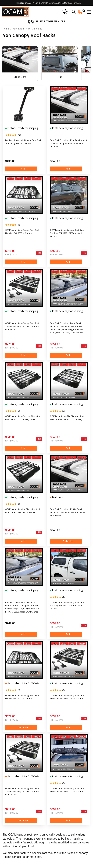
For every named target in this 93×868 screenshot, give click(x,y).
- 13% (84, 625)
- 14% (39, 253)
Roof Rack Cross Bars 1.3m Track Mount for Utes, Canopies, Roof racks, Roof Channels (68, 143)
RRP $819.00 (12, 813)
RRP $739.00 (56, 720)
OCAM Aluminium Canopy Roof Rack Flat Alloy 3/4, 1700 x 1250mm (22, 697)
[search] (74, 12)
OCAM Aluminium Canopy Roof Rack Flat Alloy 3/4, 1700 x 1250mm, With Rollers (67, 233)
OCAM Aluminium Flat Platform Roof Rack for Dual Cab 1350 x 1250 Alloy (67, 418)
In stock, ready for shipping (22, 128)
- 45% (39, 439)
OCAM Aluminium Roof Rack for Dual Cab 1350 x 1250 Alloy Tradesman (22, 511)
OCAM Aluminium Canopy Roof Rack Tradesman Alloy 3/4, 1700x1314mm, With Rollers (22, 326)
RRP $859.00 (56, 254)
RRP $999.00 (12, 441)
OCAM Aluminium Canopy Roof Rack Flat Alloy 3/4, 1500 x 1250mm (22, 232)
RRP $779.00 (12, 720)
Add (22, 169)
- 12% (84, 253)
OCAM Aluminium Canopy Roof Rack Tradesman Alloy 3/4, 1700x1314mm (67, 790)
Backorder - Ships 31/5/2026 (23, 683)
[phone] (65, 12)
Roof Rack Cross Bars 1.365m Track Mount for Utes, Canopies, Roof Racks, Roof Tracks (68, 512)
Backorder (58, 497)
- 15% (84, 346)
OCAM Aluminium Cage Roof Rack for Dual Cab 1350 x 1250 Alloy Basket (23, 418)
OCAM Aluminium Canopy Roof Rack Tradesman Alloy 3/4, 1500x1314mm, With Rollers (22, 791)
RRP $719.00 (12, 254)
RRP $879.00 (12, 348)
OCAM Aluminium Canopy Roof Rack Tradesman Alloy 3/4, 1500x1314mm (67, 697)
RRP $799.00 (56, 627)
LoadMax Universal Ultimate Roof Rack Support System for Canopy (23, 142)
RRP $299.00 (56, 348)
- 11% (39, 346)
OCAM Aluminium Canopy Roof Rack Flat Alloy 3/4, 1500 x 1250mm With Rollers (67, 605)
